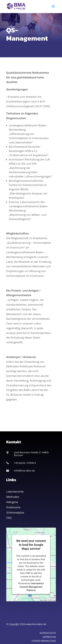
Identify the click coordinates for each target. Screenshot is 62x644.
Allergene (12, 502)
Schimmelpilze (15, 513)
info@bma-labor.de (24, 471)
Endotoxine (13, 507)
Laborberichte (15, 492)
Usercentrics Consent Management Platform (32, 587)
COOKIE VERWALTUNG (44, 641)
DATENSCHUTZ (48, 633)
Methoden (13, 497)
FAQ (9, 518)
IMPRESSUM (49, 637)
